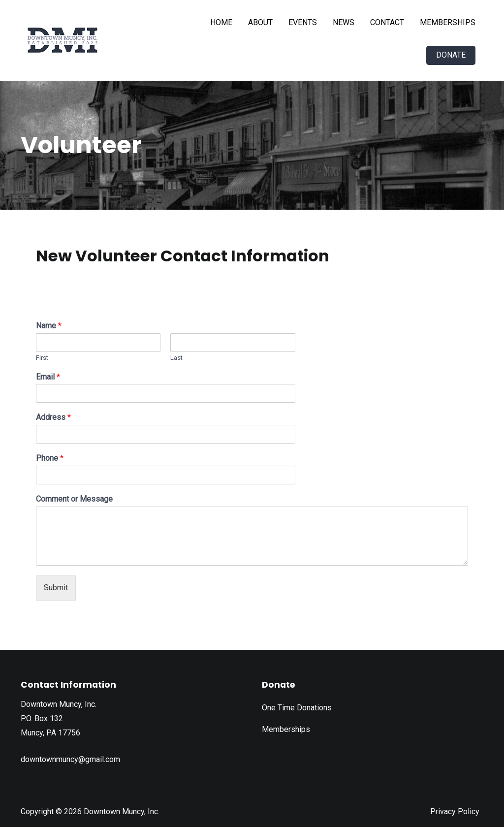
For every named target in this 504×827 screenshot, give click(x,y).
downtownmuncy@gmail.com (70, 759)
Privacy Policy (455, 811)
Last (176, 358)
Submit (56, 588)
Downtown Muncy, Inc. (122, 811)
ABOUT (260, 22)
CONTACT (387, 22)
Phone (50, 458)
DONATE (451, 55)
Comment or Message (74, 499)
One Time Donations (297, 708)
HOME (221, 22)
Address (53, 417)
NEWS (344, 22)
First (42, 358)
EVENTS (303, 22)
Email (48, 377)
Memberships (286, 729)
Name (49, 326)
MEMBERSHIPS (448, 22)
